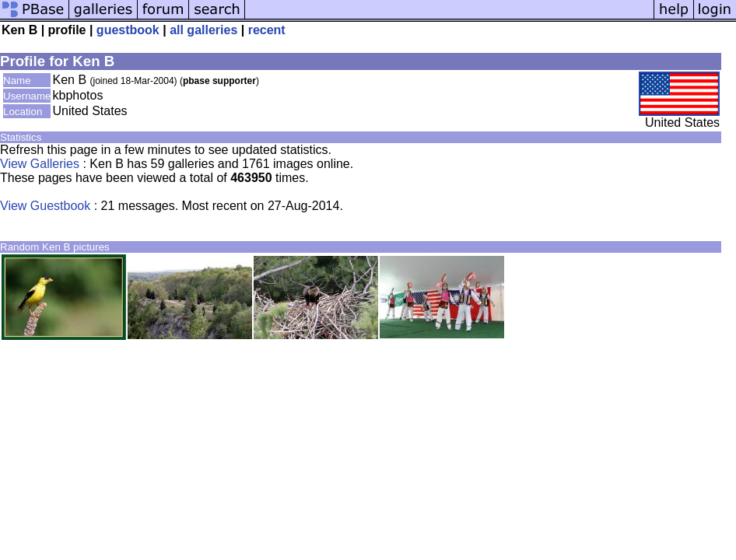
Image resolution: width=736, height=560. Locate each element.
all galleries (203, 30)
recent (267, 30)
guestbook (128, 30)
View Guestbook (45, 206)
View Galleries (40, 164)
